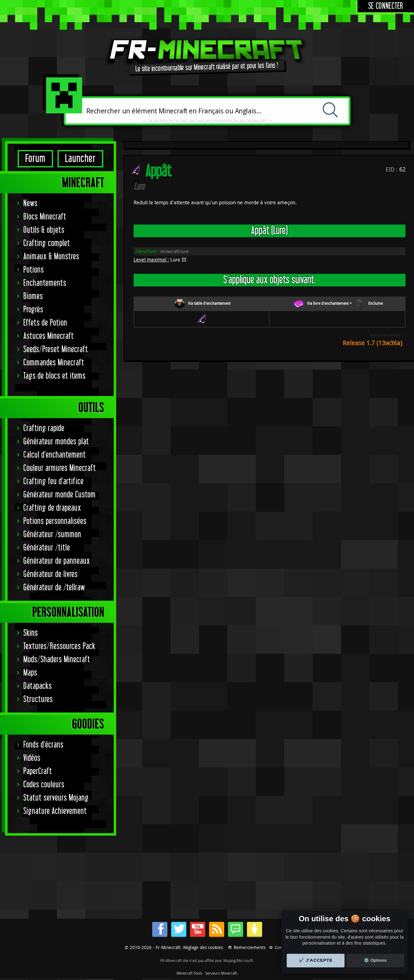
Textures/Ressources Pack (59, 646)
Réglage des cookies (203, 947)
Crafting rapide (44, 428)
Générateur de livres (51, 574)
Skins (31, 633)
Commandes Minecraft (54, 363)
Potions (34, 270)
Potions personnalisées (55, 521)
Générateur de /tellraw (54, 588)
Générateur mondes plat (56, 442)
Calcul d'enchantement (55, 455)
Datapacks (38, 686)
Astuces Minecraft (49, 336)
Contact (282, 947)
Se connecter (386, 6)
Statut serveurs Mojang (56, 798)
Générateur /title (47, 548)
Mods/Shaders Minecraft (57, 660)
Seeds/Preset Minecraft (56, 349)
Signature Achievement (55, 811)
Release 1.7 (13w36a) (372, 343)
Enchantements (45, 283)
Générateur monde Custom (60, 495)
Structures (38, 699)
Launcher (80, 159)
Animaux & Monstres (51, 257)
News (30, 204)
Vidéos (32, 758)
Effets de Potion (45, 323)
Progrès (33, 310)
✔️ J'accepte (316, 960)
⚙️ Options (375, 960)
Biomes (33, 296)
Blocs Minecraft (45, 217)
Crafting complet (47, 243)
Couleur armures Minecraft (60, 468)
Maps (30, 673)
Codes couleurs (44, 785)
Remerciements (250, 947)
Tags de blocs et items (54, 376)
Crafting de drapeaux (52, 508)
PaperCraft (38, 771)
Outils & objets (44, 230)
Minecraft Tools (189, 973)
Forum (35, 159)
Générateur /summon (52, 535)
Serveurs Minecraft (221, 973)
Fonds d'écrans (43, 745)
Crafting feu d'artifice (54, 481)
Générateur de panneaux (57, 561)
